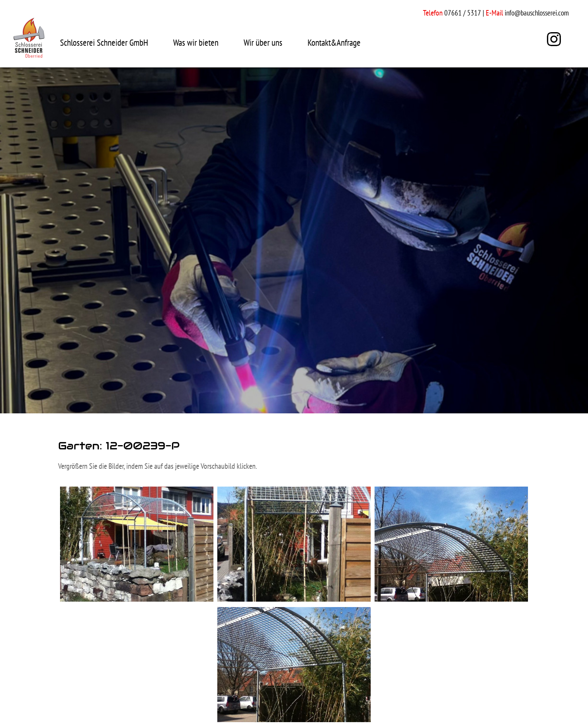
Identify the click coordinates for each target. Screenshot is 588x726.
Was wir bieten (196, 42)
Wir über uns (263, 42)
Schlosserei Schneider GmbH (104, 42)
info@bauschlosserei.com (537, 13)
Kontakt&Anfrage (334, 42)
